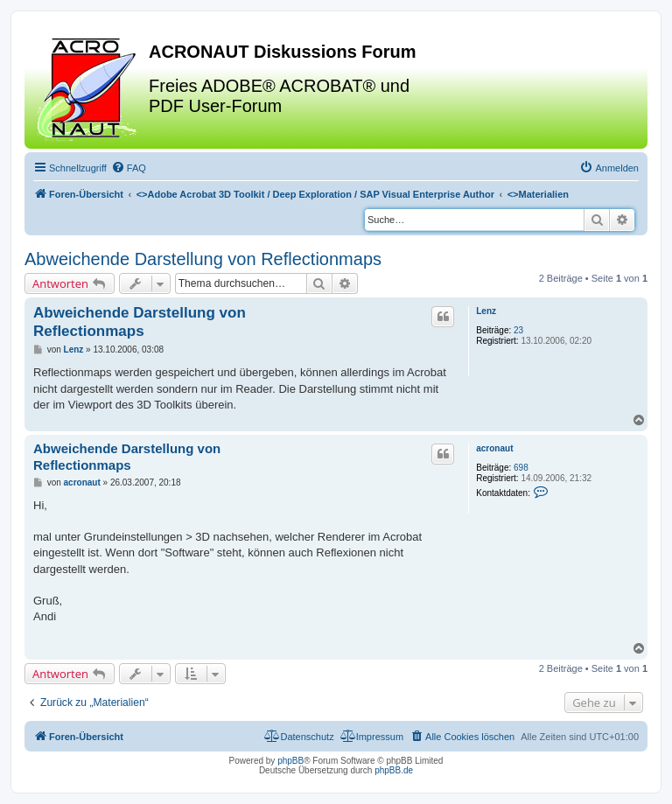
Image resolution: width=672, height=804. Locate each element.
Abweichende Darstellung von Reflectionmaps (203, 259)
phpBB (290, 761)
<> (315, 194)
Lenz (486, 311)
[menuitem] (129, 168)
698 (521, 468)
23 (518, 330)
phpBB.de (394, 770)
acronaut (494, 448)
